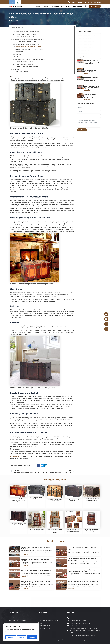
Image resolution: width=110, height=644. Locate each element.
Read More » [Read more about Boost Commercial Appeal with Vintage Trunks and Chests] (87, 73)
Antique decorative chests (56, 221)
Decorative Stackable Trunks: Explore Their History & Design (91, 79)
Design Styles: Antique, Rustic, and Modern (28, 47)
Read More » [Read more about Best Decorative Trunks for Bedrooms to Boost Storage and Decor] (87, 91)
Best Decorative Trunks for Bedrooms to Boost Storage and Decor (92, 88)
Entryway (18, 57)
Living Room (19, 52)
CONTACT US (78, 6)
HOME (38, 6)
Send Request (82, 130)
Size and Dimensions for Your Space (26, 42)
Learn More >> (25, 555)
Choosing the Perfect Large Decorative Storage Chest (29, 39)
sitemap (75, 640)
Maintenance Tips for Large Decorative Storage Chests (29, 59)
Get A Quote (95, 6)
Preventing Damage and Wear (24, 64)
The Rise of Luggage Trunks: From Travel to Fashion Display (92, 96)
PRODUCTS (57, 6)
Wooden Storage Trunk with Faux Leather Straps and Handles (55, 532)
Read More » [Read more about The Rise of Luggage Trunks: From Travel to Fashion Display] (87, 99)
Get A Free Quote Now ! (22, 72)
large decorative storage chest (20, 77)
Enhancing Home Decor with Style (26, 37)
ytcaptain (85, 640)
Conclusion (16, 69)
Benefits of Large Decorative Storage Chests (26, 32)
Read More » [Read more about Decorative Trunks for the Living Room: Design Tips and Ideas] (87, 65)
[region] (21, 632)
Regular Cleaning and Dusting (24, 62)
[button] (86, 6)
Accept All (32, 637)
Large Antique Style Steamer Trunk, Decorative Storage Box (18, 502)
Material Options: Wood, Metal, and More (28, 44)
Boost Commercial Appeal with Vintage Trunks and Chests (91, 70)
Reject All (21, 637)
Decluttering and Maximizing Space (26, 34)
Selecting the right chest (17, 458)
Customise (11, 637)
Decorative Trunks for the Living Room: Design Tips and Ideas (92, 62)
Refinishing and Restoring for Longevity (27, 67)
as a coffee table (65, 294)
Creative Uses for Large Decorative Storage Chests (28, 49)
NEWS (68, 6)
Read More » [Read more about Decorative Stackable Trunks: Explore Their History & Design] (87, 82)
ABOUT (46, 6)
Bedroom (18, 54)
